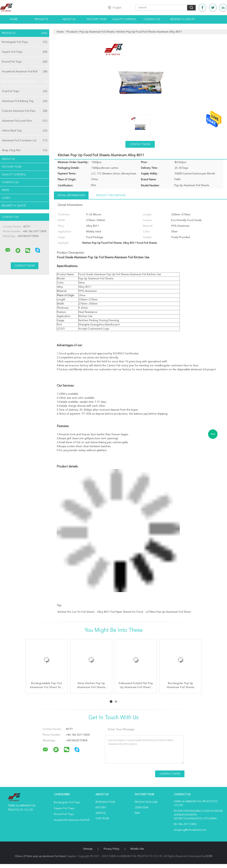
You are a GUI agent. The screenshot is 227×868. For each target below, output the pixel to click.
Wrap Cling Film (25, 150)
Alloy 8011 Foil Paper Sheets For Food (120, 612)
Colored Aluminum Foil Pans (25, 111)
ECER (209, 856)
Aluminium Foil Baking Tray (25, 101)
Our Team (102, 819)
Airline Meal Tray (25, 131)
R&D (137, 813)
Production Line (146, 802)
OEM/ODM (141, 808)
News (6, 190)
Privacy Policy (112, 849)
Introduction (105, 802)
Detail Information (71, 195)
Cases (6, 198)
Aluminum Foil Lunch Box (25, 121)
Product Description (111, 195)
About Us (69, 19)
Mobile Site (137, 849)
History (101, 808)
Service (101, 813)
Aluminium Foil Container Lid (25, 141)
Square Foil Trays (25, 52)
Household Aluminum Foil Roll (25, 72)
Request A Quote (183, 19)
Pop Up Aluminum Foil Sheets (25, 81)
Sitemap (88, 849)
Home (14, 19)
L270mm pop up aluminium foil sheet (168, 612)
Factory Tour (97, 19)
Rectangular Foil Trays (25, 42)
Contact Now (140, 144)
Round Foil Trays (25, 62)
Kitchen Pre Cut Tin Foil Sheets (76, 612)
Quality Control (124, 19)
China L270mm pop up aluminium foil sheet (40, 856)
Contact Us (152, 19)
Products (41, 19)
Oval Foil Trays (25, 91)
